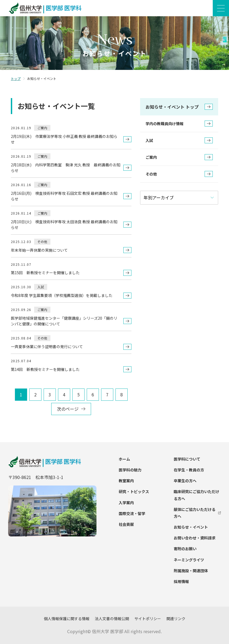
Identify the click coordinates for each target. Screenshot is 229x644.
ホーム (124, 459)
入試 (179, 140)
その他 (179, 174)
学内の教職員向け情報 (179, 124)
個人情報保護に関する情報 (67, 619)
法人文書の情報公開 (112, 619)
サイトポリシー (148, 619)
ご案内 (179, 157)
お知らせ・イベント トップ (179, 107)
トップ (16, 78)
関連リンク (176, 619)
